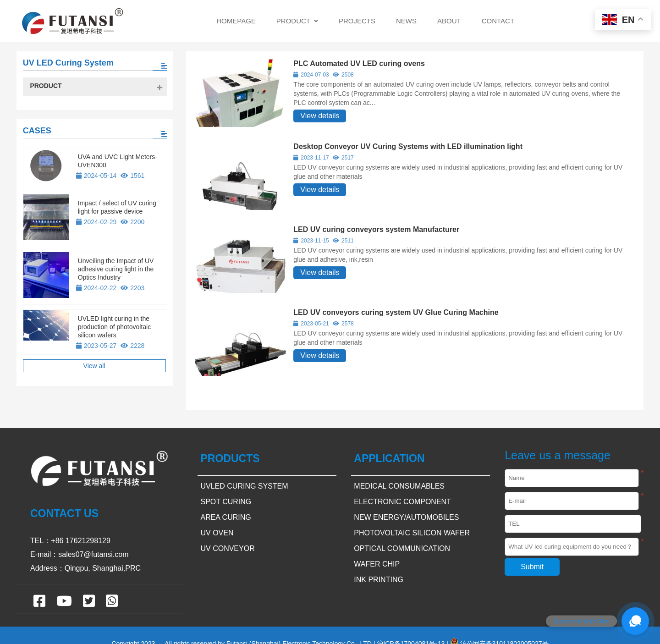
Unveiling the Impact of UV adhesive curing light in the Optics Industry (116, 269)
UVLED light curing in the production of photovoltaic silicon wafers (115, 327)
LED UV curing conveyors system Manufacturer (376, 229)
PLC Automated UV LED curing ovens (359, 63)
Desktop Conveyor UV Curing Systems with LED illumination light (408, 146)
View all (94, 366)
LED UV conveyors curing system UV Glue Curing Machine (396, 312)
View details (320, 116)
